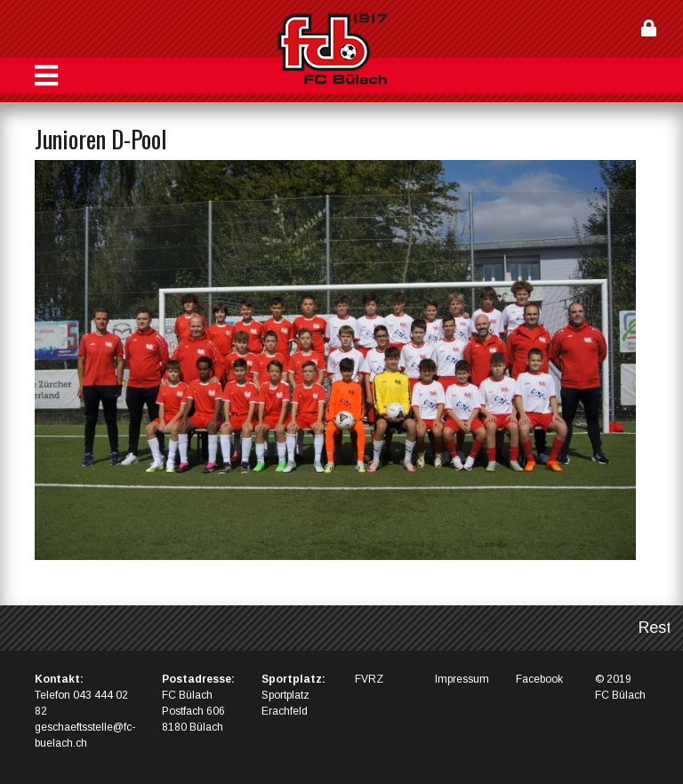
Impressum (462, 679)
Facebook (539, 679)
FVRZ (369, 679)
